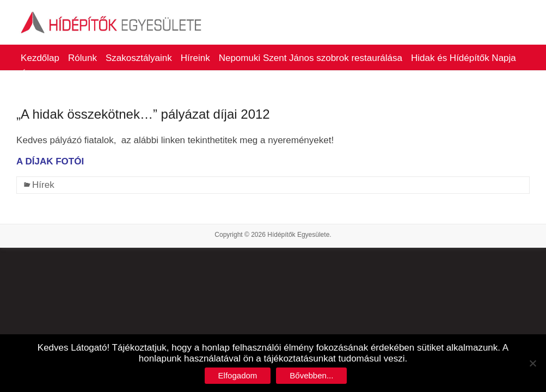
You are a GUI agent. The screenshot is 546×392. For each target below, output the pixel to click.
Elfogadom (238, 375)
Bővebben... (311, 375)
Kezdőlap (40, 58)
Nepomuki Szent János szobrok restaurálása (311, 58)
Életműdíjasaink (53, 74)
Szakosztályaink (139, 58)
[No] (532, 363)
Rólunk (82, 58)
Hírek (43, 185)
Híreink (195, 58)
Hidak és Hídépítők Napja (464, 58)
